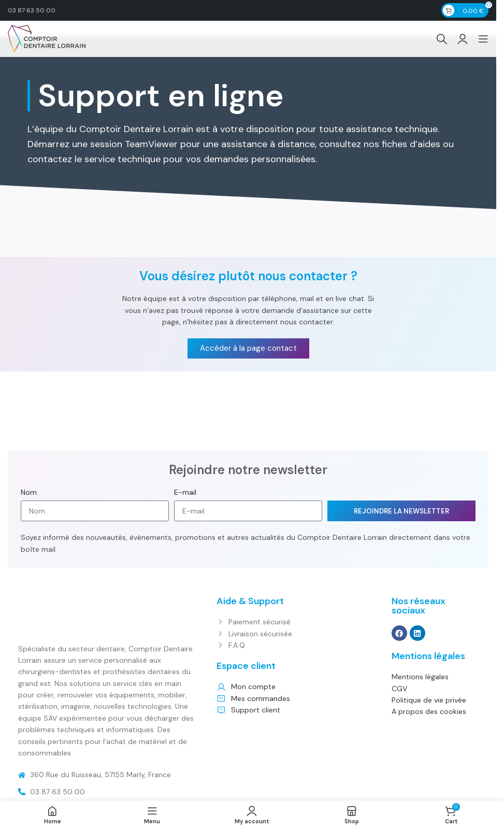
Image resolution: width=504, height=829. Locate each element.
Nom (29, 492)
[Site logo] (47, 38)
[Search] (442, 39)
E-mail (185, 492)
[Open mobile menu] (483, 39)
